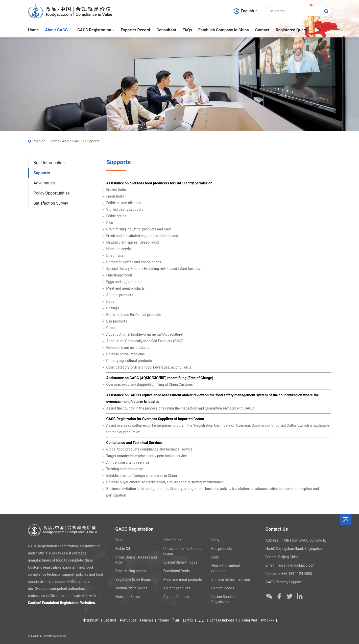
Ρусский (268, 620)
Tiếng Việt (249, 620)
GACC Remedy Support (284, 582)
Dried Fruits (172, 540)
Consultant (166, 30)
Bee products (222, 549)
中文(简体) (91, 620)
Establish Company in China (224, 30)
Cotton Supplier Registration (224, 599)
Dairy (216, 540)
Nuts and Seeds (128, 597)
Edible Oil (123, 549)
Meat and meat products (183, 579)
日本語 (188, 620)
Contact (262, 30)
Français (147, 620)
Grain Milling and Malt (133, 571)
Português (128, 620)
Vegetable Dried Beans (133, 579)
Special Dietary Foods (181, 562)
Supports (42, 173)
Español (110, 620)
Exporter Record (135, 30)
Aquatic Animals (176, 597)
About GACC (58, 30)
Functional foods (177, 571)
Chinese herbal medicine (231, 579)
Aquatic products (177, 588)
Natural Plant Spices (131, 588)
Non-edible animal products (226, 568)
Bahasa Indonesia (223, 620)
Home (33, 30)
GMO (215, 557)
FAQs (187, 30)
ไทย (176, 620)
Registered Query (291, 30)
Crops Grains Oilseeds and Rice (136, 560)
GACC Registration (96, 30)
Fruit (119, 540)
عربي (201, 620)
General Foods (223, 588)
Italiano (163, 620)
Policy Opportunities (52, 193)
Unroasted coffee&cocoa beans (183, 551)
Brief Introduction (49, 163)
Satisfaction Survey (51, 203)
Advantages (44, 183)
